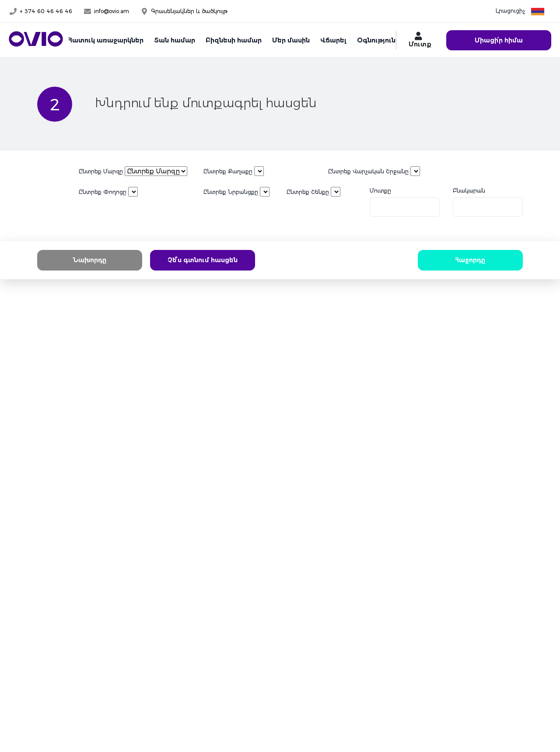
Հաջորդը (470, 260)
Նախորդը (90, 260)
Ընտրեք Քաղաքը (228, 171)
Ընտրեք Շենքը (308, 192)
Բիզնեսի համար (234, 40)
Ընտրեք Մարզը (101, 171)
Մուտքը (380, 191)
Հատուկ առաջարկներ (106, 40)
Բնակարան (469, 191)
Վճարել (333, 40)
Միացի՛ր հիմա (499, 40)
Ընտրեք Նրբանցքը (231, 192)
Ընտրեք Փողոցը (103, 192)
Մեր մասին (291, 40)
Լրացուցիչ (510, 11)
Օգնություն (376, 40)
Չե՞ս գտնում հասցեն (203, 260)
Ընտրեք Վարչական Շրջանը (368, 171)
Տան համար (175, 40)
